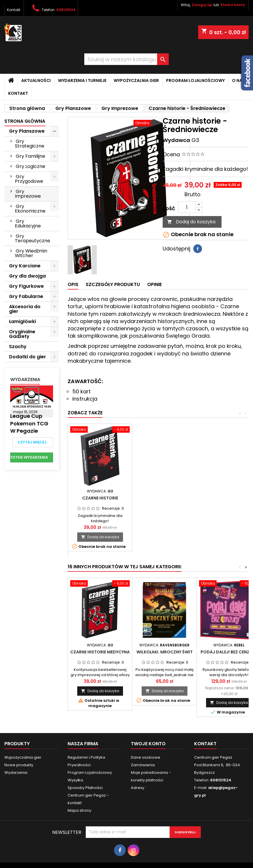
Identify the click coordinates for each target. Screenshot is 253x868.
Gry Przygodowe (29, 179)
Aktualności (36, 80)
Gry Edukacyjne (28, 223)
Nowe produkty (19, 765)
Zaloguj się (202, 5)
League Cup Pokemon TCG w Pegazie (29, 423)
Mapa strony (79, 810)
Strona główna (25, 121)
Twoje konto (148, 744)
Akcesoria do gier (25, 309)
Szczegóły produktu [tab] (113, 284)
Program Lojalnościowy (195, 80)
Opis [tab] (73, 284)
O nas (238, 80)
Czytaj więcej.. (33, 442)
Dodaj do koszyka (191, 222)
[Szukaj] (126, 59)
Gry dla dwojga (27, 276)
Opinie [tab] (154, 284)
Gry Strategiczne (30, 144)
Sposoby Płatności (85, 788)
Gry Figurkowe (26, 286)
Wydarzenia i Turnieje (82, 80)
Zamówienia (143, 765)
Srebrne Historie (100, 498)
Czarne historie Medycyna (100, 652)
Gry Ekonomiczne (30, 209)
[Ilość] (187, 207)
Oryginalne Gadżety (22, 334)
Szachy (18, 347)
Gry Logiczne (30, 166)
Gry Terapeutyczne (32, 238)
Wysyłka (75, 780)
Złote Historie (164, 498)
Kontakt (14, 10)
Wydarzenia (25, 379)
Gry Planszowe (27, 131)
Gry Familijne (30, 156)
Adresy (138, 788)
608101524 (66, 10)
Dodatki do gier (28, 357)
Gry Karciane (25, 266)
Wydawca (176, 140)
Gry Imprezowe (28, 194)
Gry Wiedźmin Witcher (31, 253)
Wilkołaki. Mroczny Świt (165, 652)
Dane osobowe (146, 757)
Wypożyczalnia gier (136, 80)
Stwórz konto (233, 5)
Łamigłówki (22, 321)
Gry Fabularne (26, 296)
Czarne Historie (229, 498)
